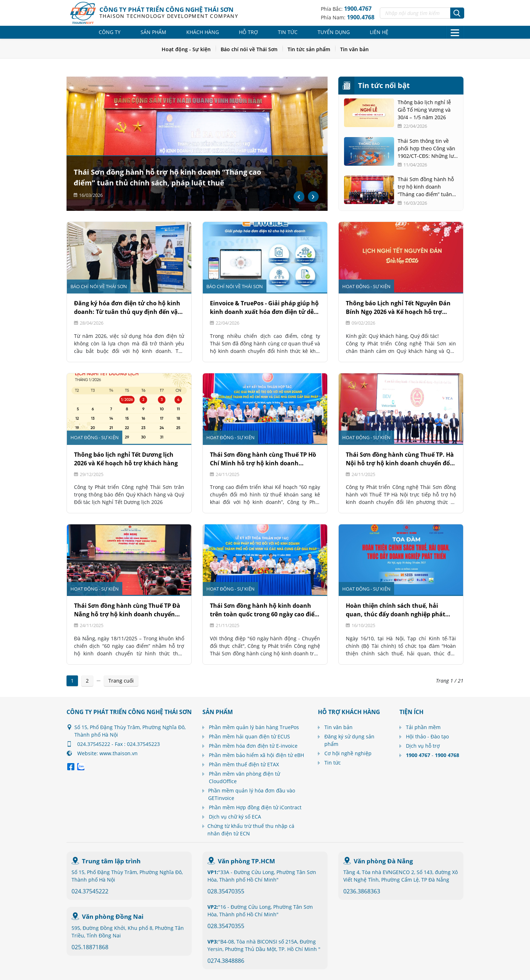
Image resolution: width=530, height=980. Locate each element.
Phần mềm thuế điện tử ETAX (244, 764)
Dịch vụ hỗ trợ (423, 746)
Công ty (110, 32)
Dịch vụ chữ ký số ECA (235, 817)
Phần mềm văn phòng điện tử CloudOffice (244, 777)
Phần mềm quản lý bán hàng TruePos (254, 727)
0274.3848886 (226, 961)
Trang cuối (121, 681)
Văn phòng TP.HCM (246, 861)
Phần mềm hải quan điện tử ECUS (249, 736)
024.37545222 (90, 891)
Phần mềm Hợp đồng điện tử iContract (255, 807)
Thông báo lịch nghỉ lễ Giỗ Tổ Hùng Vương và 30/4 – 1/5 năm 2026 (424, 110)
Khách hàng (203, 32)
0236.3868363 (362, 891)
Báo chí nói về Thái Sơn (249, 49)
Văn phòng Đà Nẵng (383, 861)
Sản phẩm (153, 32)
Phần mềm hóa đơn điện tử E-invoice (253, 746)
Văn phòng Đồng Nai (113, 916)
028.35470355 (226, 891)
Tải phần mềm (423, 727)
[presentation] (299, 197)
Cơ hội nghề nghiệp (348, 753)
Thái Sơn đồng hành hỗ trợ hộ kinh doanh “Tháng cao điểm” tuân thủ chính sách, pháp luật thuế (426, 187)
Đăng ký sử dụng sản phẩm (349, 740)
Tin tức (288, 32)
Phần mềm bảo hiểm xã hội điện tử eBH (256, 755)
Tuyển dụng (334, 32)
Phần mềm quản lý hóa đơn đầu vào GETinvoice (252, 794)
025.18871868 (90, 947)
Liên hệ (379, 32)
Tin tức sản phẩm (309, 49)
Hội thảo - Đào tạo (427, 736)
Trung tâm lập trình (111, 861)
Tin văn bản (354, 49)
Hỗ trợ (248, 32)
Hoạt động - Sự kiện (186, 49)
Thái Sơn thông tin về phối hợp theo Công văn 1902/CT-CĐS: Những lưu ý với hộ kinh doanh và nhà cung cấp (427, 149)
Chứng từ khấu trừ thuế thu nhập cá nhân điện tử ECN (251, 830)
